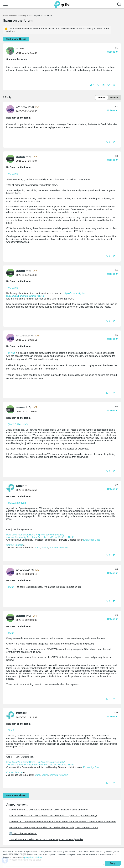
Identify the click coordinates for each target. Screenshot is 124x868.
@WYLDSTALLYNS (18, 424)
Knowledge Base (92, 540)
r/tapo (37, 548)
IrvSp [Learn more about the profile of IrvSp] (29, 157)
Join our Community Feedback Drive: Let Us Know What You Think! (40, 537)
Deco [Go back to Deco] (31, 16)
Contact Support (14, 545)
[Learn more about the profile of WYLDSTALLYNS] (11, 109)
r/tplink (45, 548)
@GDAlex (13, 174)
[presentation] (10, 51)
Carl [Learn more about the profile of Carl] (25, 486)
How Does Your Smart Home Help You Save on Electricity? (36, 535)
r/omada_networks (59, 548)
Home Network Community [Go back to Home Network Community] (15, 16)
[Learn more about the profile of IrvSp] (11, 159)
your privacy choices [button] (33, 857)
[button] (5, 4)
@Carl (11, 587)
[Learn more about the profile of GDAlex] (11, 50)
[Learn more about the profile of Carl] (11, 488)
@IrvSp (11, 353)
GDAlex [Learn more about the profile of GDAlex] (20, 49)
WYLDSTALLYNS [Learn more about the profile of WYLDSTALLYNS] (25, 107)
